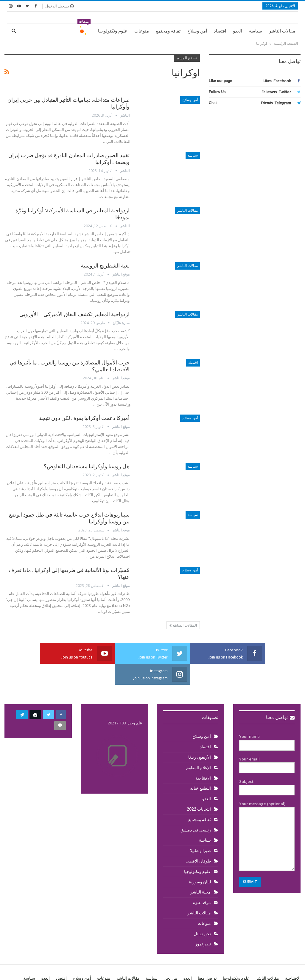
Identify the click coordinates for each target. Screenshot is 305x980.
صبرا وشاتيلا (200, 830)
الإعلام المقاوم (199, 747)
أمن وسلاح (197, 31)
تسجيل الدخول (60, 6)
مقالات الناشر (282, 31)
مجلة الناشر (201, 871)
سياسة (256, 31)
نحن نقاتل (202, 913)
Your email (267, 743)
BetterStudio (43, 971)
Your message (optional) (267, 815)
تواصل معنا (280, 697)
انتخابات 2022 (199, 788)
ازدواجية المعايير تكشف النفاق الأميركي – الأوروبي (74, 314)
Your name (267, 720)
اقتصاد (220, 31)
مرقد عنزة (202, 882)
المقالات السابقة (183, 625)
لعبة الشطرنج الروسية (105, 266)
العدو (238, 31)
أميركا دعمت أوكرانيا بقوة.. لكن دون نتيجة (84, 418)
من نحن (170, 957)
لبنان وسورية (200, 861)
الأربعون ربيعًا (200, 736)
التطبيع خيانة (200, 767)
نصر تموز (203, 923)
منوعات (142, 31)
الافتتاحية (203, 757)
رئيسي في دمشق (196, 809)
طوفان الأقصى (198, 840)
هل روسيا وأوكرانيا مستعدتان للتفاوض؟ (87, 466)
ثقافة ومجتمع (168, 31)
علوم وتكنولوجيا (113, 31)
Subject (267, 765)
